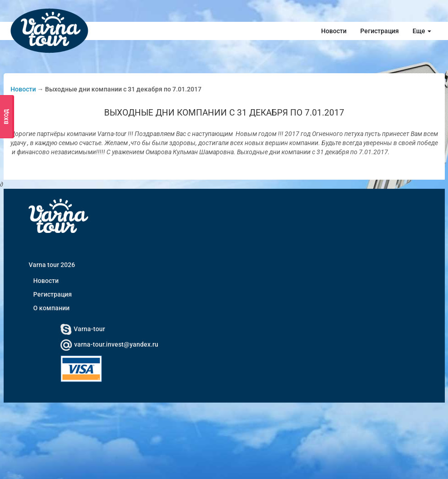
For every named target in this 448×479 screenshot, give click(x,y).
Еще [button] (422, 31)
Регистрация (380, 31)
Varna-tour (83, 329)
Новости (334, 31)
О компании (51, 308)
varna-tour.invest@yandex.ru (109, 344)
